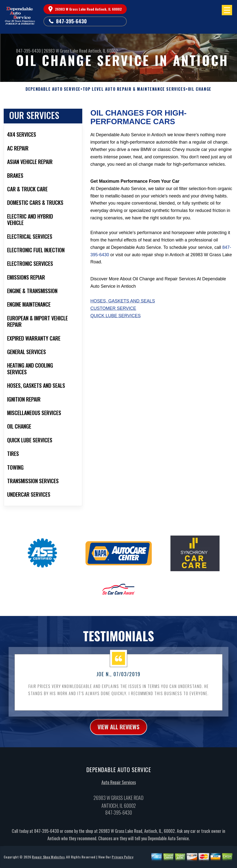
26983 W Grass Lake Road (65, 51)
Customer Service (113, 308)
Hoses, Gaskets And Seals (123, 301)
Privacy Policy (122, 860)
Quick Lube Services (116, 316)
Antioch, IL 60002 (103, 51)
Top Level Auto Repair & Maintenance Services (134, 89)
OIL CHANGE (200, 89)
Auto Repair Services (119, 785)
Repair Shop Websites (48, 860)
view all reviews (118, 729)
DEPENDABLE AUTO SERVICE (53, 89)
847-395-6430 (71, 21)
